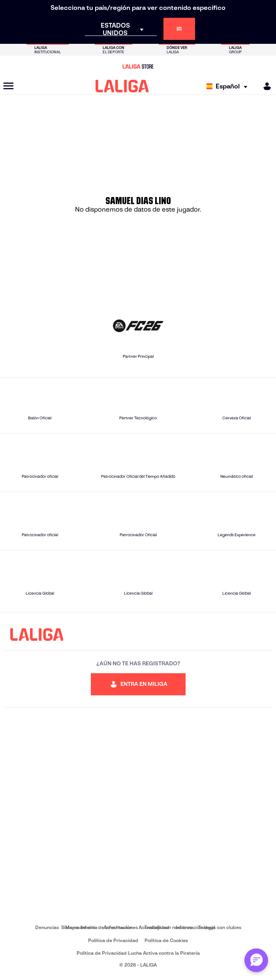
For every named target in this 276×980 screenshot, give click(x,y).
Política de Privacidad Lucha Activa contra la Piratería (138, 953)
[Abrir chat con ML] (256, 960)
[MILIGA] (265, 86)
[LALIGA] (122, 86)
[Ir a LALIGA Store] (138, 66)
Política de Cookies (166, 940)
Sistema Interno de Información (97, 927)
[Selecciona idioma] (229, 86)
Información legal (195, 927)
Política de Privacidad (113, 940)
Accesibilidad (154, 927)
